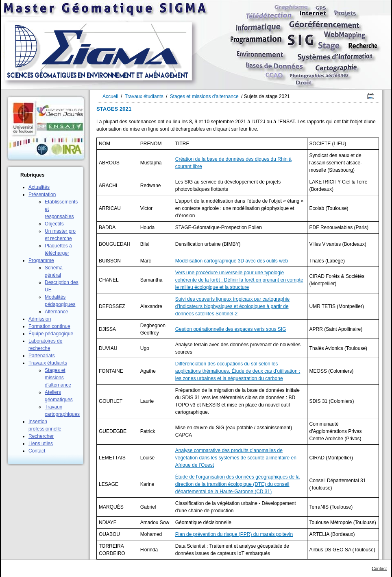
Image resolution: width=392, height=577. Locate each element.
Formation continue (49, 326)
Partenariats (42, 356)
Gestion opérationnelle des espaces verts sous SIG (231, 329)
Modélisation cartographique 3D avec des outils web (232, 261)
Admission (40, 319)
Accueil (110, 96)
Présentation (42, 195)
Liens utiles (41, 444)
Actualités (39, 187)
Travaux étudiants (48, 363)
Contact (37, 451)
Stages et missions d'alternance (58, 378)
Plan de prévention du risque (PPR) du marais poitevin (234, 534)
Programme (41, 260)
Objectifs (54, 224)
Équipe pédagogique (51, 334)
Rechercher (41, 436)
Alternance (56, 312)
